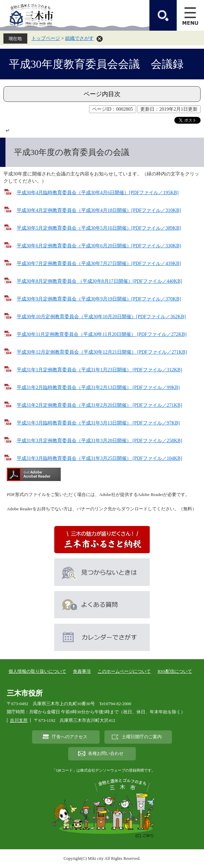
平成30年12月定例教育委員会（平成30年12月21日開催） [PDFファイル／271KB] (102, 352)
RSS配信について (175, 671)
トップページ (46, 38)
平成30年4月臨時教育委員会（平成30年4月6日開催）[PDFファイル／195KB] (98, 193)
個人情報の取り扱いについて (37, 671)
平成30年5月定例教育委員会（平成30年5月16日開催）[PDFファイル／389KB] (99, 228)
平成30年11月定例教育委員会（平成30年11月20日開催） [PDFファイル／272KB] (102, 334)
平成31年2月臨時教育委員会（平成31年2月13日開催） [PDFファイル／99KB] (98, 387)
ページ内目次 (102, 94)
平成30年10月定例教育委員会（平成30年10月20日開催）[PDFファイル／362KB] (101, 317)
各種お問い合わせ (106, 754)
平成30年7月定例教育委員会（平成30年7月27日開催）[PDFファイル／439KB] (99, 263)
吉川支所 (19, 720)
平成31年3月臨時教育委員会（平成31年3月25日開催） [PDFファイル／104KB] (99, 458)
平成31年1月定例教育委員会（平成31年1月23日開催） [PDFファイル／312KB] (99, 370)
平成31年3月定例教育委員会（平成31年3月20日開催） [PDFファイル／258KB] (99, 441)
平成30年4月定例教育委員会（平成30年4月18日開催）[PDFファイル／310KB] (99, 210)
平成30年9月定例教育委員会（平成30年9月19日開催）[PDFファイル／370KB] (99, 299)
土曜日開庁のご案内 (142, 737)
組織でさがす (79, 38)
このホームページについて (124, 671)
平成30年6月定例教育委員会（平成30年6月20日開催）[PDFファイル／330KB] (99, 246)
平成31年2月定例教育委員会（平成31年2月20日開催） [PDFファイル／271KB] (99, 405)
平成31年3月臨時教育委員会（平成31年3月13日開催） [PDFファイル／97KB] (98, 423)
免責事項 (82, 671)
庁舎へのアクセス (70, 737)
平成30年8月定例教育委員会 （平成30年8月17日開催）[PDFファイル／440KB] (99, 281)
